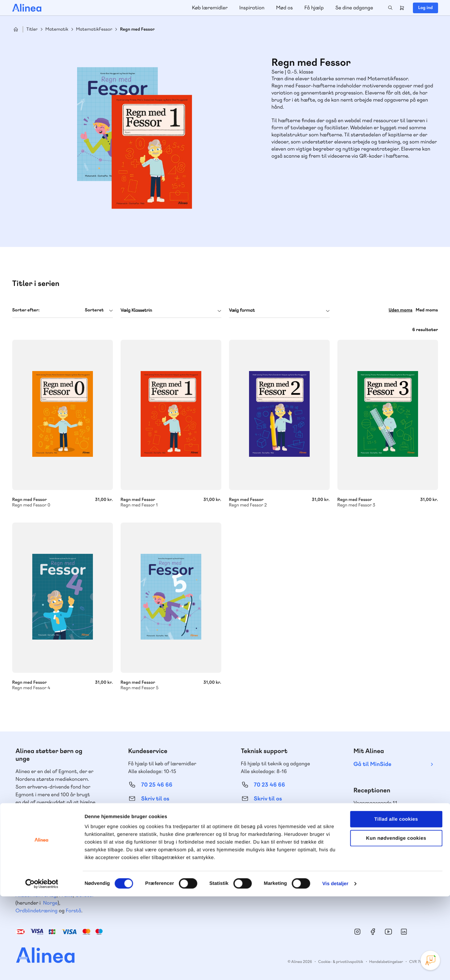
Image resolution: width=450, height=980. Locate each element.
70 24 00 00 (382, 824)
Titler (32, 29)
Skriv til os (155, 799)
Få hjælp (314, 8)
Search (390, 8)
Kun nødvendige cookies (396, 922)
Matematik (57, 29)
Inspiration (252, 8)
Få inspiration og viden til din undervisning (161, 836)
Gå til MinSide (372, 764)
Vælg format (242, 310)
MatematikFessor (94, 29)
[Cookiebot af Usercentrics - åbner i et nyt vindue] (42, 967)
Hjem (16, 29)
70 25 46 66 (157, 785)
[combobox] (63, 310)
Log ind (425, 8)
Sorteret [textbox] (94, 310)
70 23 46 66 (270, 785)
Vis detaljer (335, 967)
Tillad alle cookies (396, 903)
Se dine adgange (354, 8)
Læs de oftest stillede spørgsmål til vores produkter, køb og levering (276, 837)
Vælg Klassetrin (136, 310)
